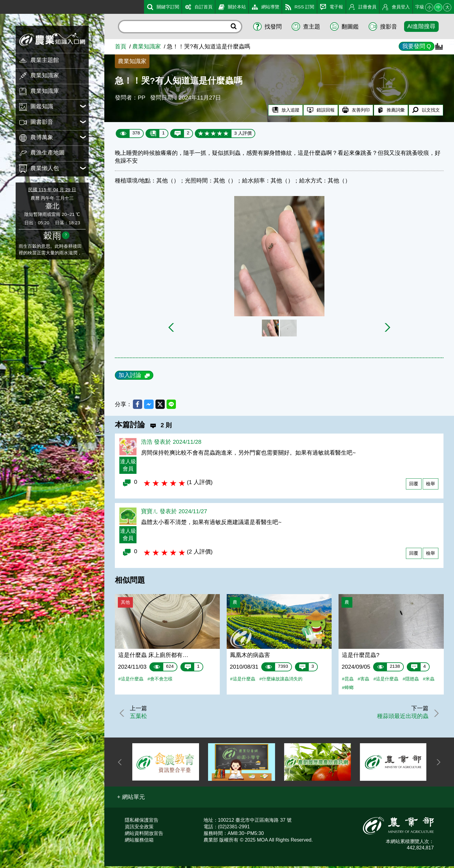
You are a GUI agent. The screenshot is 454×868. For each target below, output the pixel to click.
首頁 (121, 46)
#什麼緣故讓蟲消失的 (281, 681)
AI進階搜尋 (421, 26)
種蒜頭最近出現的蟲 (401, 718)
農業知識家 (147, 46)
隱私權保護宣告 (142, 822)
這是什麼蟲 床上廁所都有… (153, 657)
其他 (125, 604)
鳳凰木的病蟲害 (250, 657)
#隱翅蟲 (411, 681)
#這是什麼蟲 (131, 681)
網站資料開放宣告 (144, 835)
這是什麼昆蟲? (361, 657)
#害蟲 (364, 681)
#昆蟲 (348, 681)
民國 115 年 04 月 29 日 (52, 190)
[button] (131, 799)
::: (2, 6)
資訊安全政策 (139, 829)
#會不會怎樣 (160, 681)
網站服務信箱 (139, 842)
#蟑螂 (348, 690)
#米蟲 (428, 681)
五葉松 (141, 718)
